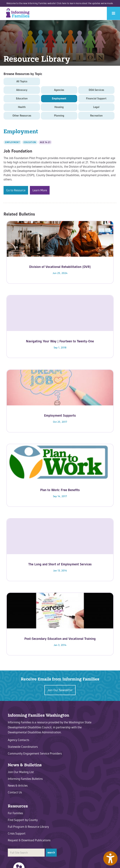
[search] (26, 853)
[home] (17, 13)
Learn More (40, 190)
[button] (113, 13)
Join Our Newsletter (60, 690)
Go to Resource (16, 190)
